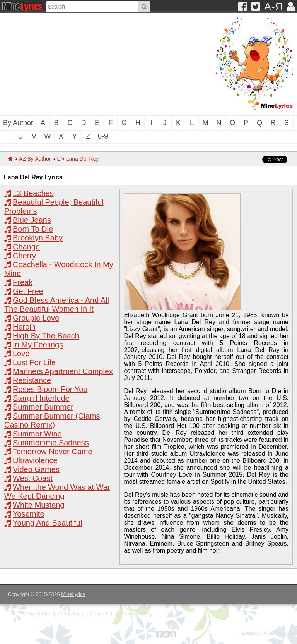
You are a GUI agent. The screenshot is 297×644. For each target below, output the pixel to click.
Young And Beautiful (47, 523)
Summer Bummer (43, 407)
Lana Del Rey (83, 159)
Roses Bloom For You (50, 389)
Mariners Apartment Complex (63, 371)
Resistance (32, 380)
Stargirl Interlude (41, 398)
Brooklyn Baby (38, 238)
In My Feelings (38, 345)
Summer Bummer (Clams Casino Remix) (52, 420)
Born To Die (33, 229)
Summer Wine (37, 434)
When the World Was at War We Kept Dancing (57, 492)
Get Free (28, 291)
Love (21, 354)
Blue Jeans (32, 220)
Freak (23, 282)
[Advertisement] (79, 64)
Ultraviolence (35, 460)
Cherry (24, 256)
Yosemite (29, 514)
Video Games (36, 469)
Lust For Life (34, 362)
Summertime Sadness (51, 443)
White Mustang (38, 505)
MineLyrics (73, 594)
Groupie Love (36, 318)
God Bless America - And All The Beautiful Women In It (57, 305)
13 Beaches (33, 193)
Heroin (24, 327)
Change (26, 247)
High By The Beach (46, 336)
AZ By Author (35, 159)
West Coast (33, 478)
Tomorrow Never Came (53, 452)
